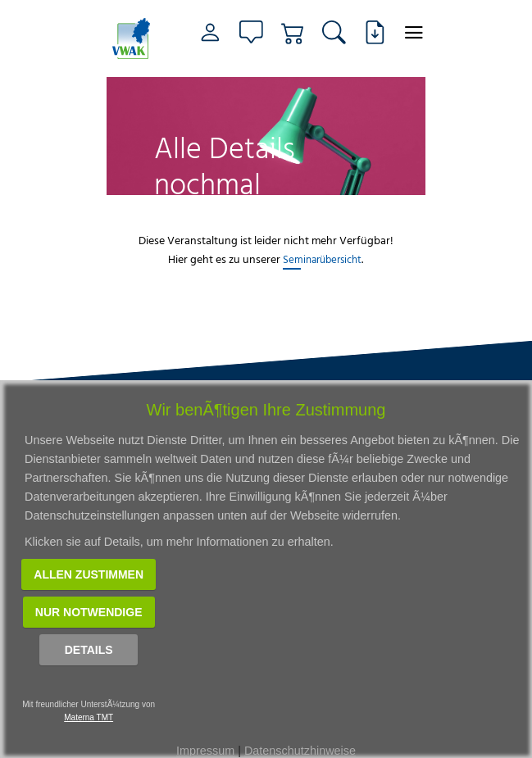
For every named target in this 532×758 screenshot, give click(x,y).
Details (89, 650)
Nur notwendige (89, 612)
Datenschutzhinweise (300, 751)
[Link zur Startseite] (133, 39)
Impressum (205, 751)
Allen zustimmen (89, 574)
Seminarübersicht (322, 259)
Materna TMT (89, 717)
